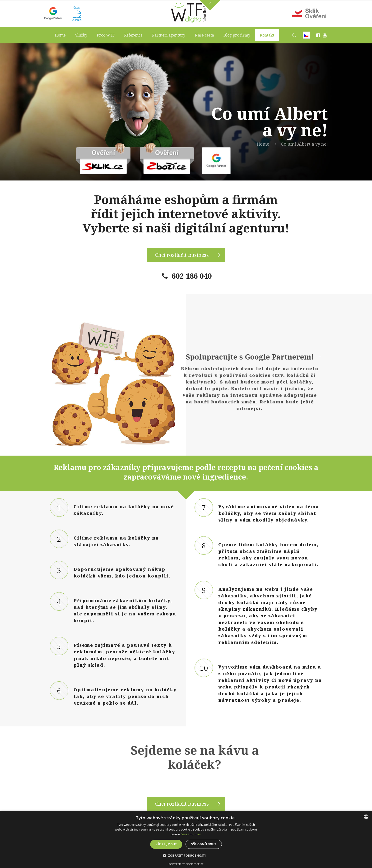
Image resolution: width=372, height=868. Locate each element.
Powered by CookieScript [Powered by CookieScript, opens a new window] (186, 864)
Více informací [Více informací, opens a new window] (191, 834)
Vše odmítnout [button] (204, 844)
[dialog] (186, 839)
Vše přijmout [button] (166, 844)
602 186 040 (192, 276)
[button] (186, 856)
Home (263, 144)
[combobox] (366, 817)
